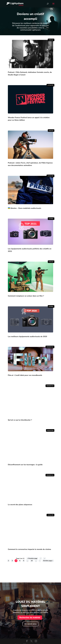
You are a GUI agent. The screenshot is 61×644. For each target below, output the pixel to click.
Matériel (51, 219)
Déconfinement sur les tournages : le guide (25, 465)
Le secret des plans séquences (20, 505)
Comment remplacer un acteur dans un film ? (26, 296)
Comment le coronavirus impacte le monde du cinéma (29, 549)
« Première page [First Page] (32, 558)
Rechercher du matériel (30, 618)
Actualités (50, 85)
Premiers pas (50, 347)
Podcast (51, 40)
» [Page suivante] (40, 561)
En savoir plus (31, 624)
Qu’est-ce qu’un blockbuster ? (20, 420)
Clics (10, 573)
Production (50, 430)
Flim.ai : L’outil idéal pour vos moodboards (25, 375)
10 (32, 561)
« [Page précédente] (41, 558)
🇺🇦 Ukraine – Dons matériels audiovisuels (25, 208)
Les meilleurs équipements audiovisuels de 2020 (27, 336)
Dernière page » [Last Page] (48, 561)
